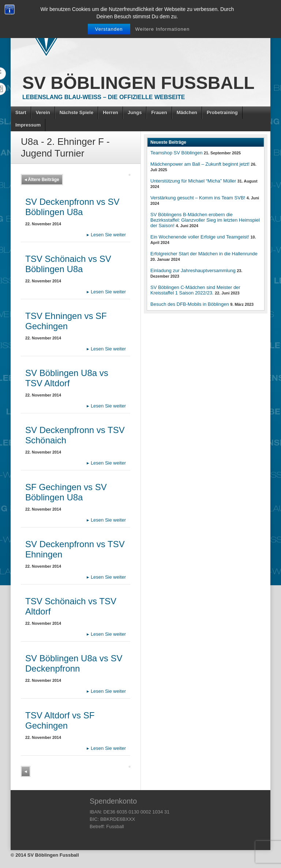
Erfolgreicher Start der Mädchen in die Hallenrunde (204, 254)
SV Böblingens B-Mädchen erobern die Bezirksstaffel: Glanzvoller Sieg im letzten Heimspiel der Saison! (205, 220)
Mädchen (187, 112)
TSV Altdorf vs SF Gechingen (60, 720)
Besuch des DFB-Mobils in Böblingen (190, 304)
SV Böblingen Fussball (138, 83)
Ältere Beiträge (42, 180)
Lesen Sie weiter (106, 235)
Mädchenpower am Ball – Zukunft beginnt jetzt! (200, 164)
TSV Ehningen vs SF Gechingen (66, 321)
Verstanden (109, 29)
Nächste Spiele (77, 112)
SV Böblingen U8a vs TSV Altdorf (67, 378)
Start (21, 112)
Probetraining (222, 112)
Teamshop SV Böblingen (176, 153)
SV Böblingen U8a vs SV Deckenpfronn (74, 663)
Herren (110, 112)
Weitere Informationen (163, 29)
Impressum (28, 125)
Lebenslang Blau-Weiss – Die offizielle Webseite (104, 97)
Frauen (159, 112)
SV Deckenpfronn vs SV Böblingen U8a (72, 207)
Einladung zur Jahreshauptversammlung (193, 270)
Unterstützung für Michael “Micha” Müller (193, 181)
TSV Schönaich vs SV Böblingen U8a (68, 264)
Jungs (135, 112)
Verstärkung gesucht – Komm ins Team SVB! (198, 198)
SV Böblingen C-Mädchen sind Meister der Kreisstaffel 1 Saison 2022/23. (195, 290)
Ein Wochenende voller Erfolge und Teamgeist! (200, 237)
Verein (43, 112)
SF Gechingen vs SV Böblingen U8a (66, 492)
